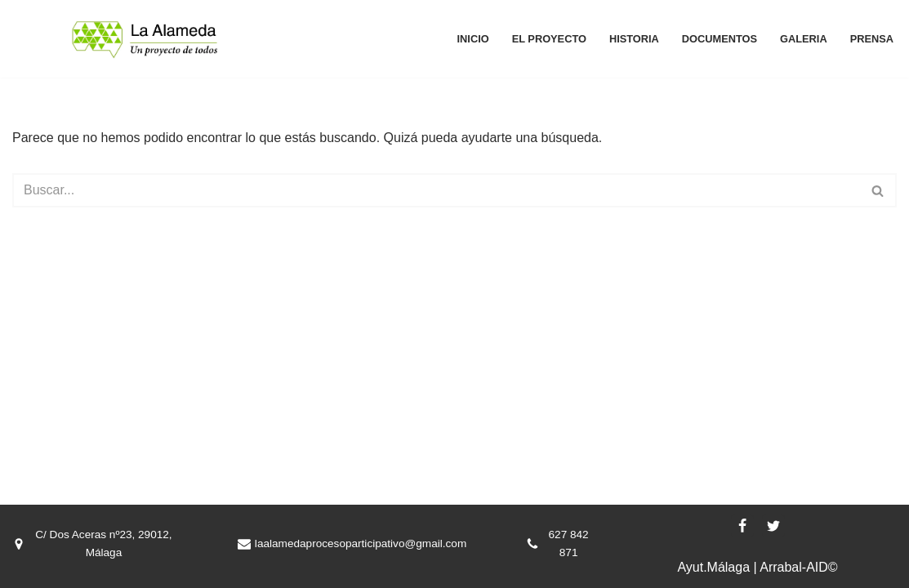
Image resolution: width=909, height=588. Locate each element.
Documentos (720, 39)
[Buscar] (436, 190)
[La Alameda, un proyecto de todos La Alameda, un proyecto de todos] (145, 39)
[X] (773, 526)
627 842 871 (569, 543)
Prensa (872, 39)
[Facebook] (742, 526)
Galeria (804, 39)
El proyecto (549, 39)
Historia (634, 39)
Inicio (473, 39)
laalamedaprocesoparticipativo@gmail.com (361, 543)
